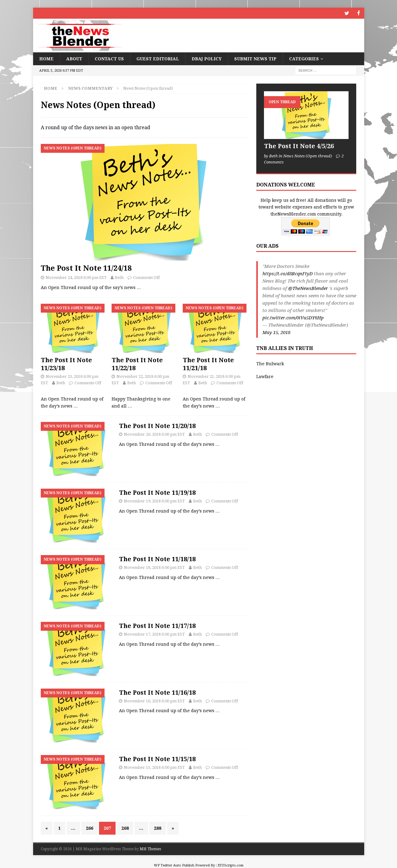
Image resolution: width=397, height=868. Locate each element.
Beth (119, 277)
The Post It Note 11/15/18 (157, 759)
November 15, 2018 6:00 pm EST (154, 767)
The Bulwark (270, 363)
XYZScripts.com (231, 865)
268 (125, 828)
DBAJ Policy (207, 58)
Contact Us (109, 58)
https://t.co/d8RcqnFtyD (288, 273)
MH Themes (150, 849)
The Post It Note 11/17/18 (157, 626)
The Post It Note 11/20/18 (157, 426)
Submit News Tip (255, 58)
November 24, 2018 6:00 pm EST (76, 277)
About (74, 58)
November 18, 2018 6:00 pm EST (154, 567)
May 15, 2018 (276, 332)
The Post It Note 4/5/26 (299, 146)
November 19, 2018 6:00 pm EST (154, 501)
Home (46, 58)
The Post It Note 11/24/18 (86, 268)
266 (90, 828)
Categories (304, 58)
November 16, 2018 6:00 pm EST (154, 700)
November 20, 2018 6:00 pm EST (154, 434)
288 (158, 828)
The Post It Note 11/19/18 (157, 492)
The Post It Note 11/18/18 (157, 559)
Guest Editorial (158, 58)
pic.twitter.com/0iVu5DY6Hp (293, 318)
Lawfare (265, 376)
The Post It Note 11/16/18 (157, 692)
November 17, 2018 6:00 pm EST (154, 634)
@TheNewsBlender (308, 288)
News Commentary (90, 88)
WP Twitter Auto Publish (174, 865)
